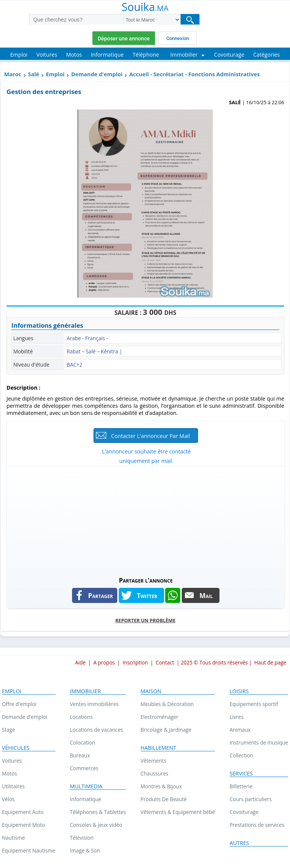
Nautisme (13, 838)
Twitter (147, 595)
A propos (104, 662)
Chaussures (155, 773)
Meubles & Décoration (167, 704)
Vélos (8, 799)
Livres (237, 717)
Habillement (159, 748)
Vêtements (153, 761)
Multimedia (86, 786)
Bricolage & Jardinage (166, 730)
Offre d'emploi (19, 704)
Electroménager (160, 717)
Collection (242, 755)
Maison (151, 691)
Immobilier (85, 691)
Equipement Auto (23, 812)
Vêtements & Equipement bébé (178, 812)
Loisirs (239, 691)
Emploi (55, 74)
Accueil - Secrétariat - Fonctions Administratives (195, 74)
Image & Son (85, 850)
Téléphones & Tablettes (98, 812)
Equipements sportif (254, 704)
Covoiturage (244, 812)
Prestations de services (257, 825)
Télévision (82, 838)
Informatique (85, 799)
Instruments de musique (259, 742)
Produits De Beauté (164, 799)
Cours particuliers (251, 799)
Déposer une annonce (124, 39)
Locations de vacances (96, 730)
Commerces (84, 768)
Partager (101, 595)
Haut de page (270, 662)
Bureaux (80, 755)
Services (241, 774)
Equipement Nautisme (29, 850)
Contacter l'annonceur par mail (150, 436)
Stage (8, 730)
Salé (34, 74)
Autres (239, 843)
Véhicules (16, 748)
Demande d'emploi (97, 74)
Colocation (82, 742)
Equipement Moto (23, 825)
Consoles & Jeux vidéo (96, 825)
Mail (206, 595)
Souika (145, 8)
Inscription (135, 662)
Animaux (240, 730)
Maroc (13, 74)
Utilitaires (13, 786)
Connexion (178, 38)
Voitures (12, 761)
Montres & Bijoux (161, 786)
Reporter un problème (146, 620)
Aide (80, 662)
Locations (81, 717)
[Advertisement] (145, 519)
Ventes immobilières (94, 704)
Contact (165, 662)
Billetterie (241, 786)
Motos (9, 773)
